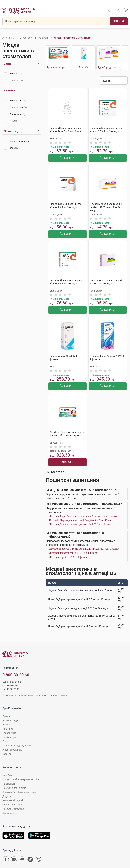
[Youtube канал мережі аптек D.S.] (22, 860)
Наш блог (8, 775)
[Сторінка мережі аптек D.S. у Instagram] (14, 860)
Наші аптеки (9, 784)
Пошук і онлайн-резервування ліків (21, 779)
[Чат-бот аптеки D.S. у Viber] (38, 860)
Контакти (7, 741)
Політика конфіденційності (16, 746)
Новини (6, 725)
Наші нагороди (10, 721)
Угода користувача (12, 750)
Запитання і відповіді (14, 800)
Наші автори (9, 737)
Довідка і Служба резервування (19, 792)
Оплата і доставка (12, 805)
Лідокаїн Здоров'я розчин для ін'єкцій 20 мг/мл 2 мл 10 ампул (83, 516)
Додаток (7, 796)
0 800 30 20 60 (16, 675)
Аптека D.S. (8, 38)
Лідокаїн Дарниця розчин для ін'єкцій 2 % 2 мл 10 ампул (81, 524)
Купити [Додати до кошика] (67, 158)
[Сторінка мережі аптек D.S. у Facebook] (6, 860)
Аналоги (67, 462)
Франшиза (8, 729)
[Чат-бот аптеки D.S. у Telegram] (30, 860)
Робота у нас (9, 733)
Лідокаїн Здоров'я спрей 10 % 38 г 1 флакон (73, 553)
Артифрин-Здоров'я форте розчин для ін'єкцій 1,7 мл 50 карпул (84, 549)
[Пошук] (119, 21)
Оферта (7, 754)
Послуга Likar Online (13, 809)
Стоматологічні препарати (34, 38)
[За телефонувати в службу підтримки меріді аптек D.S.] (110, 12)
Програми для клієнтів (14, 788)
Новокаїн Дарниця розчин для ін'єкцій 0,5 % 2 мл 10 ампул (82, 520)
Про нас (7, 716)
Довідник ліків (10, 813)
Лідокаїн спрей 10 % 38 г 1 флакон (68, 557)
